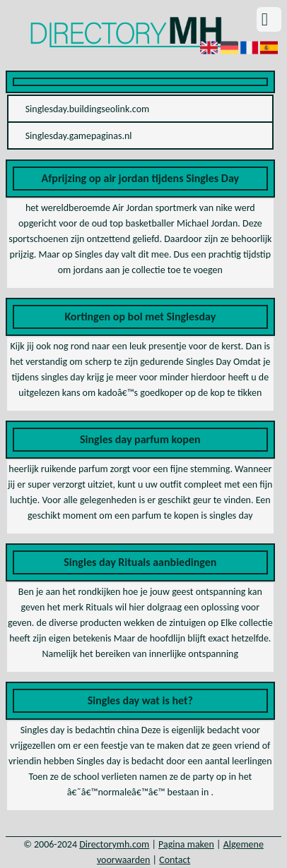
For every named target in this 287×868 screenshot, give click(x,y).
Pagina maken (186, 844)
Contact (175, 860)
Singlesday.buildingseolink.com (88, 109)
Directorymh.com (114, 844)
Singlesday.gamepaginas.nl (79, 136)
